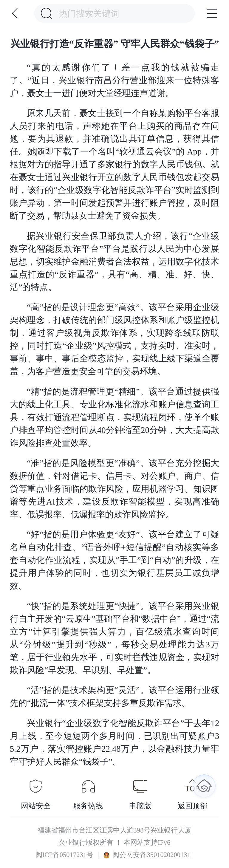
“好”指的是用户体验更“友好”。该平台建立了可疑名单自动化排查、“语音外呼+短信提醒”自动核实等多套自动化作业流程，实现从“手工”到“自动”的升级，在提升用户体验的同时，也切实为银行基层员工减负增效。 (114, 560)
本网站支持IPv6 (147, 843)
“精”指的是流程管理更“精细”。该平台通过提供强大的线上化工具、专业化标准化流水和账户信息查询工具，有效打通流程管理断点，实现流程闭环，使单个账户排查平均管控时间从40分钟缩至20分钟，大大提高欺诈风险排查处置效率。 (114, 417)
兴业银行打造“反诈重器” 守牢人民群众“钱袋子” (115, 44)
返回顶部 (193, 806)
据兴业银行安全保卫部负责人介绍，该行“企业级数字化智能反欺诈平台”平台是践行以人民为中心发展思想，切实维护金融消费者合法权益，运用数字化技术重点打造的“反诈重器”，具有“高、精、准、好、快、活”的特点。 (114, 262)
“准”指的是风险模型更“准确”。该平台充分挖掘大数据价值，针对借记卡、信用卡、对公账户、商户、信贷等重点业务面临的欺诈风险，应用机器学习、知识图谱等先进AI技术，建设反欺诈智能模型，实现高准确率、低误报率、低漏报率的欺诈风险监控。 (114, 489)
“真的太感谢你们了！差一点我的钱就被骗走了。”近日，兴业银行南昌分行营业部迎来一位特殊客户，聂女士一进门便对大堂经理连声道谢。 (114, 80)
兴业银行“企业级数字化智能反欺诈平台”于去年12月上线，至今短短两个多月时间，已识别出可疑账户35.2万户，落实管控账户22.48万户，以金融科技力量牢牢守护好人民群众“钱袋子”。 (114, 742)
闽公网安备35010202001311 (149, 855)
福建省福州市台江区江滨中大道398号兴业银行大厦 (115, 830)
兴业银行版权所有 (86, 843)
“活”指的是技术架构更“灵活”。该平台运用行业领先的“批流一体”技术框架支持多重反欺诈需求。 (114, 696)
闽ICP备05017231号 (64, 855)
